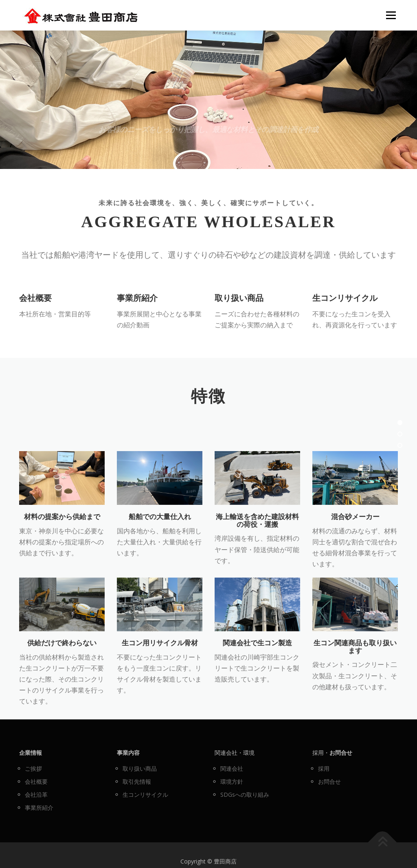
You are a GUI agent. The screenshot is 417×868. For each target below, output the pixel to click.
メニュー (391, 15)
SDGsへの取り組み (245, 795)
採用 (324, 768)
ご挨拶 (33, 768)
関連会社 (232, 768)
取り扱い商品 (239, 316)
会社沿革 (36, 795)
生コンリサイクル (345, 316)
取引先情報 (137, 781)
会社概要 (35, 316)
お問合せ (329, 781)
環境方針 (232, 781)
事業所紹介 (137, 316)
